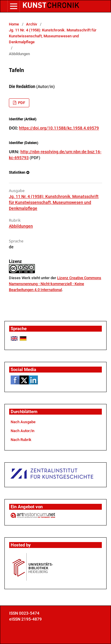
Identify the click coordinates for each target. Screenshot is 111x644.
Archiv (32, 24)
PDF (21, 103)
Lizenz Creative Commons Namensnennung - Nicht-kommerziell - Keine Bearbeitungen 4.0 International (55, 284)
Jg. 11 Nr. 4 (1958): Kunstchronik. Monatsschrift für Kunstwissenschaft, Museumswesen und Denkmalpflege (53, 36)
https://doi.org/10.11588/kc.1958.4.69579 (59, 128)
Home (14, 24)
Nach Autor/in (22, 431)
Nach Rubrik (21, 440)
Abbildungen (21, 226)
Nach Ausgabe (23, 422)
